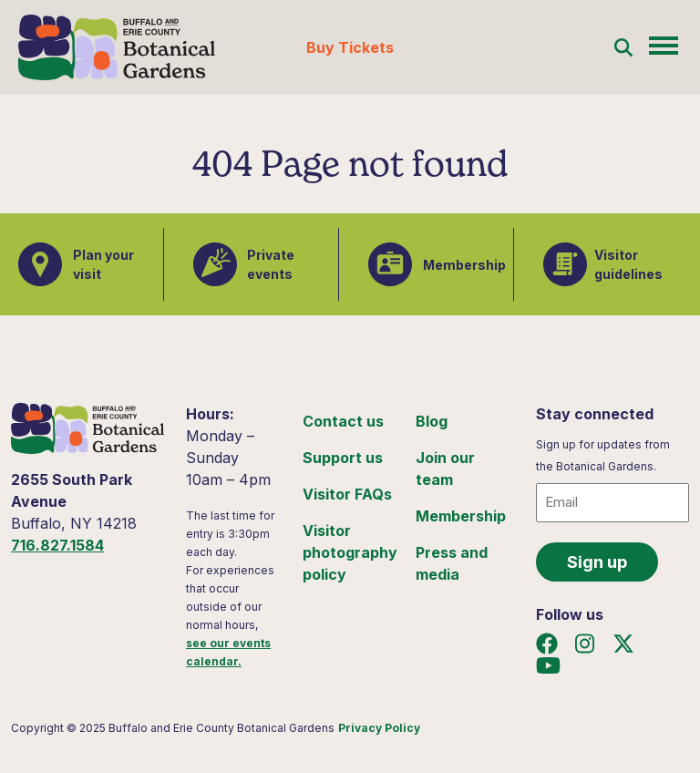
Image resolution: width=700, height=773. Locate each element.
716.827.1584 (57, 545)
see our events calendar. (228, 652)
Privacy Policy (379, 728)
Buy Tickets (350, 47)
